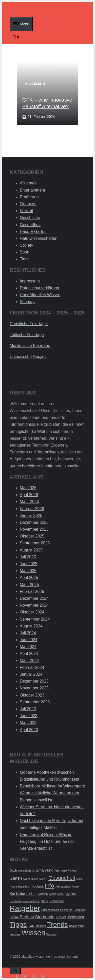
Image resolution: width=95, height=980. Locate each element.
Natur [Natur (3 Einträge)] (45, 901)
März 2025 (29, 585)
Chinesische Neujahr (28, 357)
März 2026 (29, 502)
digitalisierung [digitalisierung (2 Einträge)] (26, 871)
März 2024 (29, 661)
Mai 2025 (28, 571)
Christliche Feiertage (29, 324)
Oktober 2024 (32, 612)
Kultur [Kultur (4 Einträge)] (21, 894)
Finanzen (28, 204)
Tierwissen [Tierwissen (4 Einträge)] (76, 917)
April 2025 (29, 578)
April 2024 (29, 653)
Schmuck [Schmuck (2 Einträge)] (79, 910)
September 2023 (35, 702)
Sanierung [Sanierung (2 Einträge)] (66, 910)
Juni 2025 (29, 564)
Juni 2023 (29, 716)
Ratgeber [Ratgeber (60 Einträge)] (25, 908)
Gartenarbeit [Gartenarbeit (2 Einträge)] (31, 879)
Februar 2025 (32, 591)
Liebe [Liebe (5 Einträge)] (31, 894)
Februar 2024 (32, 667)
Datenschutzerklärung (40, 288)
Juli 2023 (28, 709)
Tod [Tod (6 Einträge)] (31, 926)
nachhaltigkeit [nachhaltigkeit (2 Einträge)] (31, 901)
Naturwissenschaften (39, 238)
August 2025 (31, 550)
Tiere (24, 259)
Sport (25, 252)
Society (26, 245)
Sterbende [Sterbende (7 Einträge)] (45, 917)
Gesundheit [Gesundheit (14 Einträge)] (62, 878)
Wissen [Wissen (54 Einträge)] (33, 933)
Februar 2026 (32, 509)
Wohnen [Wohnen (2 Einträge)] (51, 934)
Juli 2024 (28, 633)
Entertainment (32, 190)
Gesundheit (30, 225)
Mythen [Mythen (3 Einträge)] (71, 894)
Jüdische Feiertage (27, 335)
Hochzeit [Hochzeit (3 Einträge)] (37, 887)
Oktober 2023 (32, 695)
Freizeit (26, 211)
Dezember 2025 (34, 522)
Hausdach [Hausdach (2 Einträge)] (24, 887)
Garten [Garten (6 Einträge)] (16, 878)
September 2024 (35, 619)
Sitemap (27, 302)
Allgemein (29, 183)
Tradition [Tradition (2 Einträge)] (41, 926)
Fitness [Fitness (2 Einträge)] (72, 871)
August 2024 (31, 626)
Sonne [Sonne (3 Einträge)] (14, 917)
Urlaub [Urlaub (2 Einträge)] (73, 926)
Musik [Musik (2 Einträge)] (61, 894)
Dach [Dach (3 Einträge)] (13, 871)
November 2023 (34, 688)
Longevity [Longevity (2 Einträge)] (43, 894)
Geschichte (30, 218)
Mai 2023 (28, 723)
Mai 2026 (28, 488)
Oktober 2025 (32, 536)
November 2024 (34, 605)
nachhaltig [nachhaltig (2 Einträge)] (16, 901)
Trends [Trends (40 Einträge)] (58, 925)
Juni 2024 (29, 640)
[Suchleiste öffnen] (16, 38)
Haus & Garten (33, 232)
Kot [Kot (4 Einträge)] (12, 894)
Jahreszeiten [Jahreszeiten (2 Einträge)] (63, 887)
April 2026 (29, 495)
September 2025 (35, 543)
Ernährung (29, 197)
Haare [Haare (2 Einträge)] (13, 887)
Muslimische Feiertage (30, 346)
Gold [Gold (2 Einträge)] (79, 879)
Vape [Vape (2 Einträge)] (81, 926)
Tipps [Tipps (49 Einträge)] (18, 924)
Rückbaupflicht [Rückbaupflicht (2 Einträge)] (50, 910)
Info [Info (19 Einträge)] (49, 886)
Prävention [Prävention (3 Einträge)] (57, 901)
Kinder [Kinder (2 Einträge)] (76, 887)
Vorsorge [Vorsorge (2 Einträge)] (15, 934)
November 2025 (34, 529)
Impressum (30, 281)
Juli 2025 (28, 557)
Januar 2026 (31, 516)
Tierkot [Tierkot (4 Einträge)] (61, 917)
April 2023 (29, 730)
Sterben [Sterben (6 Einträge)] (27, 917)
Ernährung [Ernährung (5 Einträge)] (45, 870)
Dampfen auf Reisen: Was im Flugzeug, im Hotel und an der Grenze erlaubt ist (47, 841)
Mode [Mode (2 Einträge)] (53, 894)
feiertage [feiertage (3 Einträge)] (61, 871)
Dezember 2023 (34, 681)
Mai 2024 (28, 647)
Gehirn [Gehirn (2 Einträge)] (43, 879)
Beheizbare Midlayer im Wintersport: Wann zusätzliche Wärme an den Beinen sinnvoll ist (52, 793)
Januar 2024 (31, 674)
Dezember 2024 (34, 598)
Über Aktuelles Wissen (40, 295)
